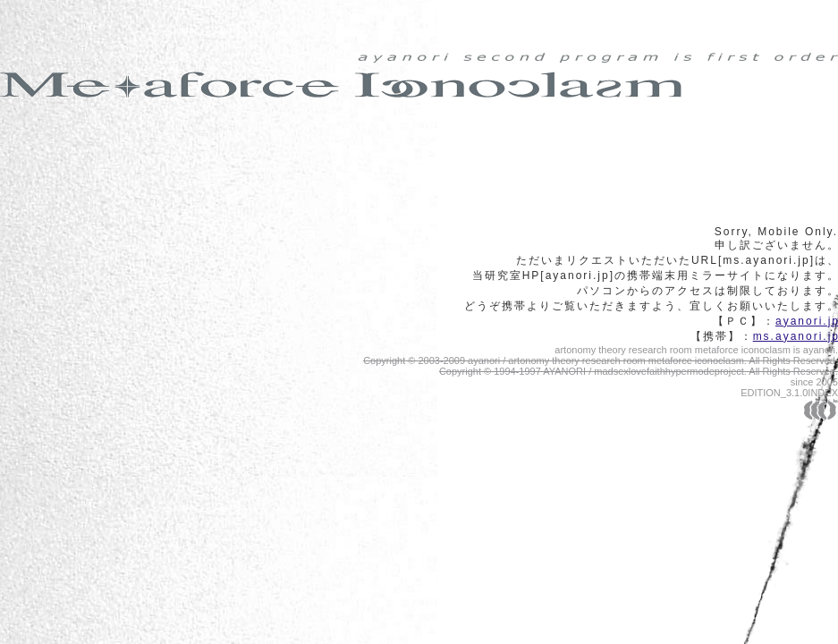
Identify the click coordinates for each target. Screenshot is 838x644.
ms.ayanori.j (796, 336)
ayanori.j (807, 321)
